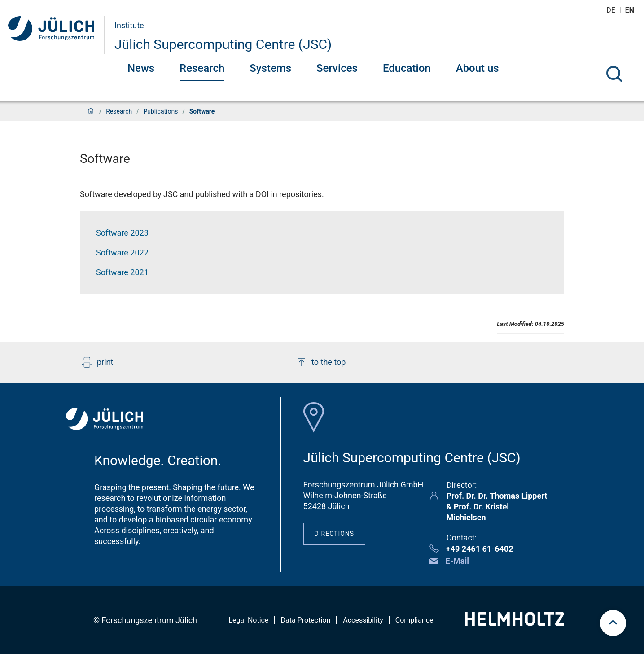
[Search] (614, 74)
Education (407, 68)
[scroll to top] (613, 623)
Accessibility (363, 620)
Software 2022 (122, 252)
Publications (160, 111)
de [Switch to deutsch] (612, 10)
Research (202, 68)
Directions (335, 534)
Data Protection (305, 620)
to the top (321, 362)
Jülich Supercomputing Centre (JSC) (223, 44)
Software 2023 (122, 233)
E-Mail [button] (457, 561)
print (97, 362)
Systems (270, 68)
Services (337, 68)
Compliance (414, 620)
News (141, 68)
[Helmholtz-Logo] (515, 623)
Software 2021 (122, 272)
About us (478, 68)
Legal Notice (248, 620)
